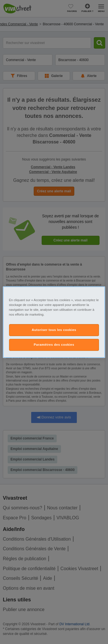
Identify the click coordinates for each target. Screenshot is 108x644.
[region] (54, 322)
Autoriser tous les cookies (54, 330)
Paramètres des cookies (54, 345)
